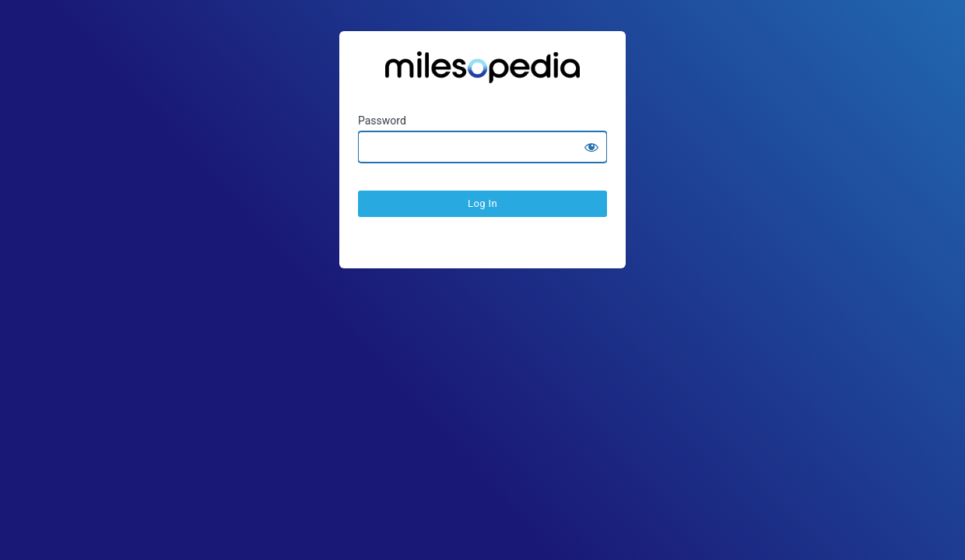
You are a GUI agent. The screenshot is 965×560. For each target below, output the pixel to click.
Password (382, 121)
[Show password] (591, 147)
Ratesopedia (482, 73)
